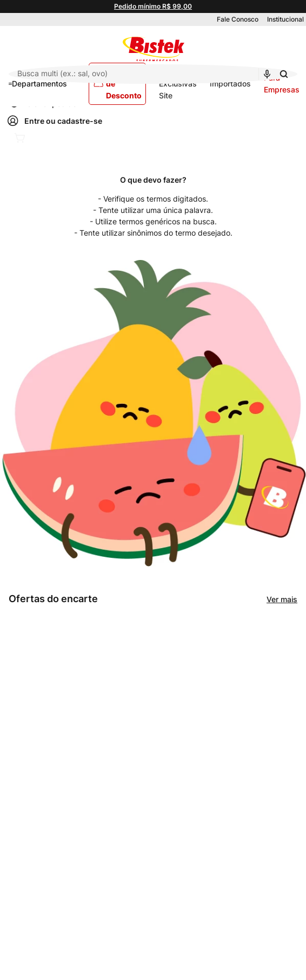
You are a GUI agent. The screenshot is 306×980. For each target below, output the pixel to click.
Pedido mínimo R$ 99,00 (153, 6)
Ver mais (282, 599)
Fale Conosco (238, 19)
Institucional (285, 19)
